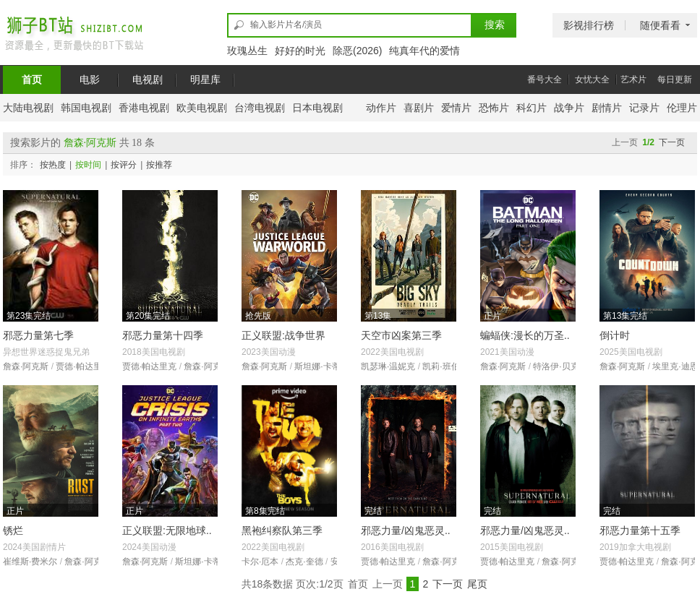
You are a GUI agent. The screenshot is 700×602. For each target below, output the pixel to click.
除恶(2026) (357, 51)
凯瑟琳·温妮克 (388, 366)
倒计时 (615, 335)
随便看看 (660, 25)
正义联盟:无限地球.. (167, 530)
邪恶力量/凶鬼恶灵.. (406, 530)
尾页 (477, 584)
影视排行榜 (589, 25)
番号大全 (545, 79)
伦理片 (682, 108)
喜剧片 (419, 108)
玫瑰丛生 (247, 51)
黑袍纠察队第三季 (282, 530)
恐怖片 (494, 108)
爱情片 (456, 108)
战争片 (569, 108)
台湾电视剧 (260, 108)
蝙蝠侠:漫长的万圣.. (525, 335)
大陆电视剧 (28, 108)
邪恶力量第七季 (38, 335)
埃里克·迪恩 (675, 366)
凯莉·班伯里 (445, 366)
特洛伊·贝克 (556, 366)
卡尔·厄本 (260, 562)
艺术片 (633, 79)
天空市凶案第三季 (401, 335)
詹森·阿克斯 (26, 366)
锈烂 (13, 530)
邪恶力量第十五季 (640, 530)
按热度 (53, 165)
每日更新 (675, 79)
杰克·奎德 (304, 562)
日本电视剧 (317, 108)
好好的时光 (300, 51)
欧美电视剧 (202, 108)
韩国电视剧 (86, 108)
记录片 (644, 108)
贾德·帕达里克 (83, 366)
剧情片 (607, 108)
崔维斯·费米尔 (30, 562)
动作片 (381, 108)
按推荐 (159, 165)
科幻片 (532, 108)
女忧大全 (592, 79)
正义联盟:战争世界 (283, 335)
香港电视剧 (144, 108)
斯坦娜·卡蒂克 (321, 366)
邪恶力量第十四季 (163, 335)
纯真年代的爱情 (424, 51)
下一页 (672, 142)
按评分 (124, 165)
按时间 (88, 165)
